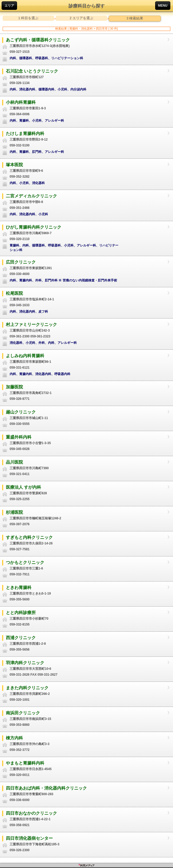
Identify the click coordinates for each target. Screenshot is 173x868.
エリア (9, 6)
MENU (163, 6)
